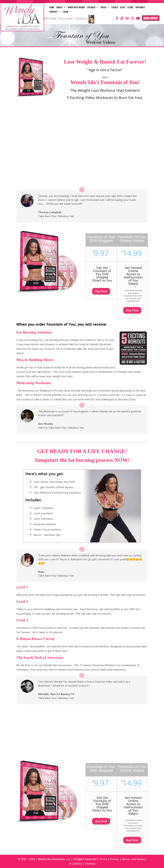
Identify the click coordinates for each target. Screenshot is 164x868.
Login (65, 12)
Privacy (115, 859)
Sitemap (90, 864)
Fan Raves (140, 8)
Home (52, 8)
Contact (53, 12)
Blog (123, 8)
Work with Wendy (76, 8)
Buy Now (101, 291)
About (60, 8)
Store (130, 8)
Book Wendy (151, 18)
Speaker (91, 8)
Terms (103, 859)
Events (115, 8)
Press (103, 8)
